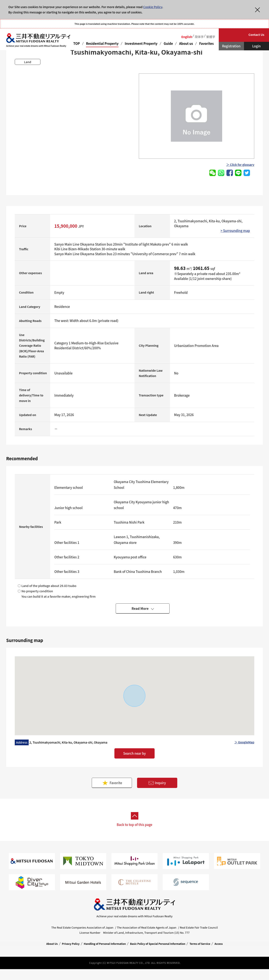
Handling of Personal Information (105, 944)
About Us (52, 944)
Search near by (134, 753)
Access (219, 944)
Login (256, 46)
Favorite (112, 783)
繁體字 (211, 37)
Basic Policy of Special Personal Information (158, 944)
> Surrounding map (235, 231)
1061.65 (202, 268)
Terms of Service (200, 944)
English (187, 37)
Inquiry (157, 783)
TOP (77, 43)
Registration (231, 46)
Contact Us (256, 35)
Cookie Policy (153, 7)
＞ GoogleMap (244, 742)
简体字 (199, 37)
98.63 (180, 268)
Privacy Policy (71, 944)
